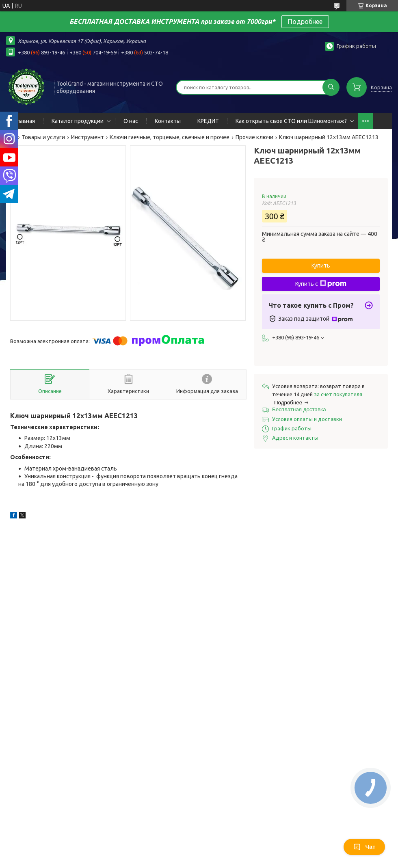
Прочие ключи (254, 137)
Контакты (168, 121)
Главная (25, 121)
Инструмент (88, 137)
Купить (321, 266)
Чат (364, 847)
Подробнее (305, 22)
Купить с (321, 284)
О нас (131, 121)
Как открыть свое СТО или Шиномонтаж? (291, 121)
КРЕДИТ (208, 121)
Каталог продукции (78, 121)
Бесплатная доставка (299, 409)
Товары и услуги (43, 137)
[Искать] (331, 87)
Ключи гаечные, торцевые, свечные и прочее (170, 137)
